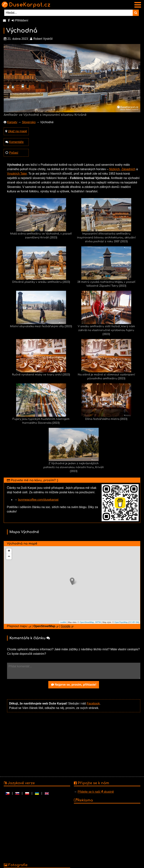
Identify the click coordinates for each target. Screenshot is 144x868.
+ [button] (9, 551)
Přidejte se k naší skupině (96, 792)
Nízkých (114, 169)
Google (66, 626)
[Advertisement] (74, 744)
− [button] (9, 557)
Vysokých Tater (17, 174)
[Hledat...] (68, 13)
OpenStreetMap (87, 622)
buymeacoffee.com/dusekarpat (38, 500)
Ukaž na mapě (17, 131)
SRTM (98, 622)
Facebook (93, 703)
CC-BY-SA (134, 622)
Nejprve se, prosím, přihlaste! (74, 685)
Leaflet (63, 622)
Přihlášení (20, 20)
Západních (128, 169)
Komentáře (16, 142)
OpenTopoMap (121, 622)
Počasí (14, 153)
